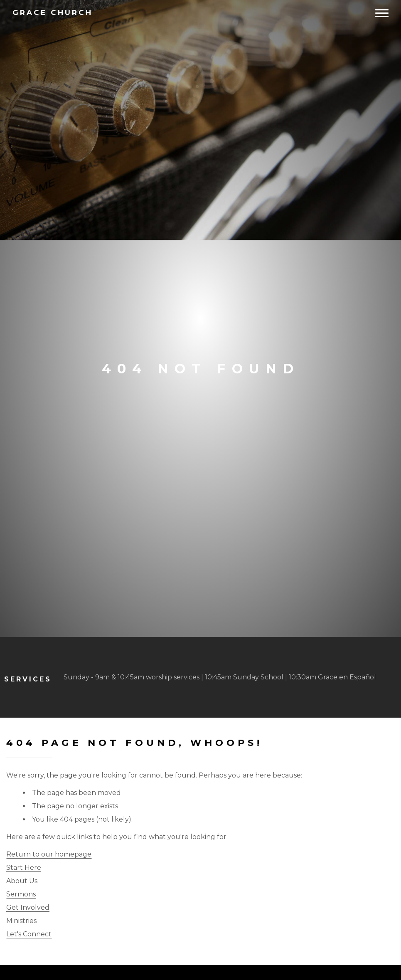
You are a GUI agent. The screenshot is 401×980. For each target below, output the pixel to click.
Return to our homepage (49, 854)
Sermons (21, 894)
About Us (22, 881)
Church (53, 12)
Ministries (21, 921)
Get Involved (28, 907)
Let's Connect (29, 934)
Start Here (24, 868)
